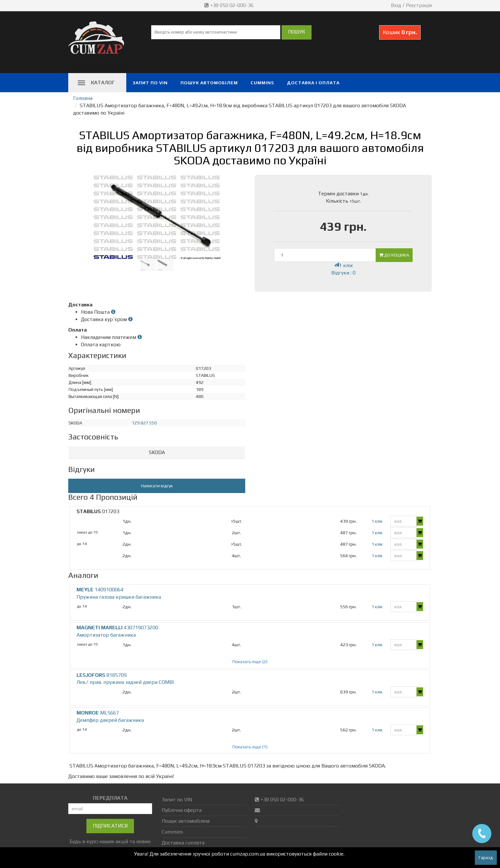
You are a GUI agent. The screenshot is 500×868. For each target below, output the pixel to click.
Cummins (262, 83)
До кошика (394, 255)
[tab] (157, 453)
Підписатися (110, 826)
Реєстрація (419, 5)
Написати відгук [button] (157, 486)
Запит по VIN (150, 83)
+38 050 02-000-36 (230, 5)
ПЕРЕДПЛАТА (110, 798)
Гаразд (486, 857)
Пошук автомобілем (209, 83)
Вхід (396, 5)
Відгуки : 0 (343, 273)
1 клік (343, 265)
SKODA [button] (157, 452)
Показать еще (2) (250, 662)
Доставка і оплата (313, 83)
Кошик (400, 32)
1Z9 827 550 (144, 423)
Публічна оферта (182, 810)
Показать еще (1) (250, 747)
